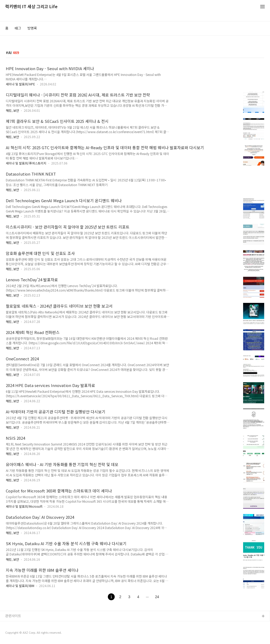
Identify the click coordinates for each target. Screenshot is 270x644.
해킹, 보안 (12, 110)
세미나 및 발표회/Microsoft (24, 506)
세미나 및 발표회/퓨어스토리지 (26, 163)
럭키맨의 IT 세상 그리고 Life (31, 7)
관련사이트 (13, 616)
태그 (18, 28)
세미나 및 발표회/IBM (20, 586)
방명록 (32, 28)
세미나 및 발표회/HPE (20, 84)
